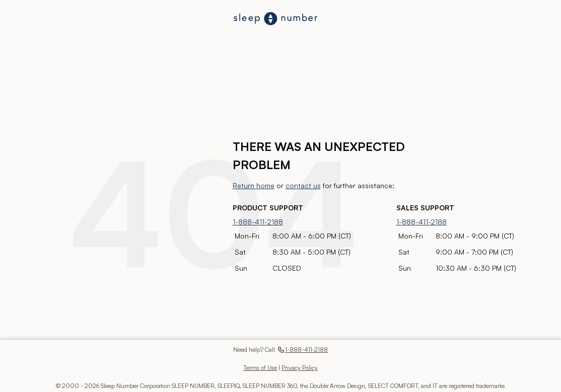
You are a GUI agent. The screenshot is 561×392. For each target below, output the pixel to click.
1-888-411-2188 (258, 222)
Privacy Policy (300, 368)
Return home (254, 185)
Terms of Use (260, 368)
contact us (303, 185)
